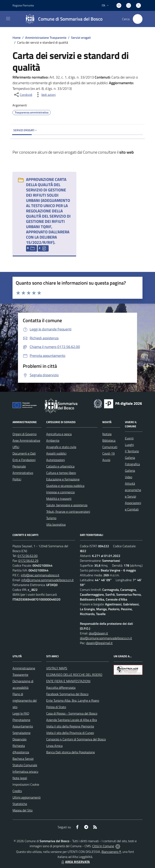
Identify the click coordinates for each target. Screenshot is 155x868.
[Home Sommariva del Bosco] (62, 19)
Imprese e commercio (60, 492)
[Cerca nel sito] (138, 19)
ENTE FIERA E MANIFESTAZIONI (68, 681)
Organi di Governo (25, 434)
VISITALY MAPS (57, 668)
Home (17, 38)
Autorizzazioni (56, 460)
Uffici (16, 447)
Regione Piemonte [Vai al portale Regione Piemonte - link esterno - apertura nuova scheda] (23, 5)
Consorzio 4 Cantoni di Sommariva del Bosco (76, 739)
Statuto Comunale (25, 765)
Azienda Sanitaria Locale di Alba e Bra (72, 720)
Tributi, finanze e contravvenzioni (68, 512)
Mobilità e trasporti (59, 499)
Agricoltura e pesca (59, 434)
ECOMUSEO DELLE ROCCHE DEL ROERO (74, 675)
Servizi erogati (81, 38)
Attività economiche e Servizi (133, 490)
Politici (17, 479)
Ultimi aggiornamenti (27, 797)
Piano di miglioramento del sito (25, 700)
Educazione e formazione (63, 479)
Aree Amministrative (26, 440)
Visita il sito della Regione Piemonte (70, 726)
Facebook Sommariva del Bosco (67, 694)
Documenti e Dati (24, 453)
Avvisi (106, 460)
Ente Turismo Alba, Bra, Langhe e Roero (73, 700)
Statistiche (20, 804)
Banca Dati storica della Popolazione (71, 752)
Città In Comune (103, 846)
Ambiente (53, 440)
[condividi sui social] (23, 95)
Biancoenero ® (111, 852)
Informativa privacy (25, 772)
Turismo (51, 518)
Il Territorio (132, 451)
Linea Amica (54, 746)
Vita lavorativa (56, 524)
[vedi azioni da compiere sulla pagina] (45, 95)
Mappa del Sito (23, 810)
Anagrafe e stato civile (61, 447)
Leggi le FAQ (21, 713)
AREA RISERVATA (75, 862)
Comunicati (110, 447)
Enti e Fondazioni (24, 460)
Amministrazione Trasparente (46, 38)
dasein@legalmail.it (99, 643)
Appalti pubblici (56, 453)
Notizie (107, 434)
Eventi (129, 438)
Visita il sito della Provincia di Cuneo (70, 733)
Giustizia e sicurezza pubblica (65, 486)
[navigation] (8, 19)
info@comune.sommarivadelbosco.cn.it (48, 580)
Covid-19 (108, 453)
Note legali (20, 778)
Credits (17, 791)
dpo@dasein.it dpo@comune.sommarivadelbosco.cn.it (106, 636)
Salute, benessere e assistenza (67, 505)
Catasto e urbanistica (60, 466)
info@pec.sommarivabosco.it (40, 575)
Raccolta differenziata (61, 688)
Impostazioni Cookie (26, 784)
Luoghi (129, 445)
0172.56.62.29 (28, 561)
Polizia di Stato (56, 707)
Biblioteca (109, 440)
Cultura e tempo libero (61, 473)
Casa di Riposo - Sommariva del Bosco (72, 713)
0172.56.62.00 (28, 556)
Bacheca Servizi (23, 759)
